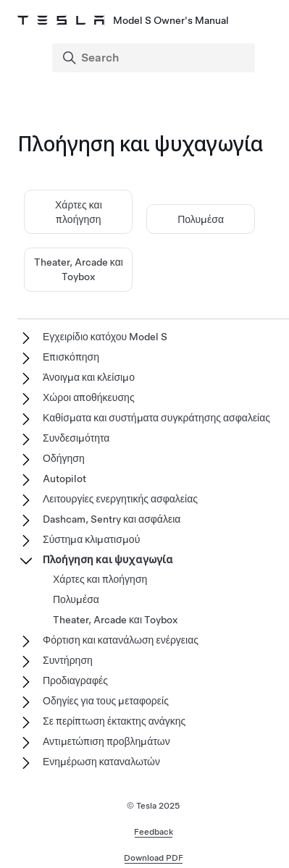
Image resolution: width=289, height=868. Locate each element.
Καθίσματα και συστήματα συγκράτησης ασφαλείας (156, 418)
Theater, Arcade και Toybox (116, 620)
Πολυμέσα (201, 219)
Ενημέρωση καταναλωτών (101, 762)
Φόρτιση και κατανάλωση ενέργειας (121, 640)
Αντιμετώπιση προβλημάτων (106, 741)
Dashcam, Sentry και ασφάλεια (112, 519)
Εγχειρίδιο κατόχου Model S (105, 337)
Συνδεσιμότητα (76, 438)
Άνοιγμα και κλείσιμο (89, 377)
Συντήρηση (68, 660)
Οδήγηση (64, 458)
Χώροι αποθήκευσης (89, 397)
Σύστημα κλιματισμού (91, 539)
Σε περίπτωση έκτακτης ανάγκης (114, 721)
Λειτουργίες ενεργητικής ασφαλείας (120, 499)
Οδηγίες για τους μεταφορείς (106, 701)
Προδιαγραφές (75, 681)
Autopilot (64, 479)
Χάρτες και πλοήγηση (100, 579)
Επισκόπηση (71, 357)
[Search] (155, 58)
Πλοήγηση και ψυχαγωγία (108, 560)
